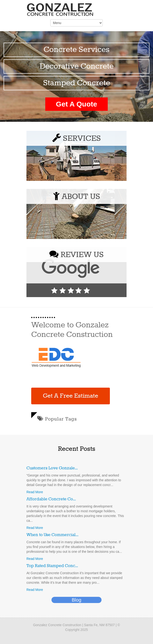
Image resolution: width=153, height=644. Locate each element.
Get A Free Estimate (71, 396)
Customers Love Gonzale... (52, 468)
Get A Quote (77, 104)
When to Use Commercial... (52, 535)
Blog (76, 600)
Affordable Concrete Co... (51, 499)
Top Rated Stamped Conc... (52, 566)
